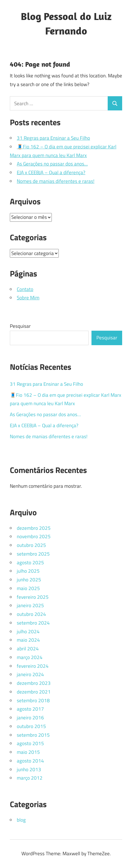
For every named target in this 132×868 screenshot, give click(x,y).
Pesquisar (20, 326)
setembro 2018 (33, 700)
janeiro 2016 (30, 718)
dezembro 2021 (34, 692)
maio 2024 (28, 640)
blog (21, 820)
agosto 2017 (30, 709)
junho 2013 (29, 769)
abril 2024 (28, 649)
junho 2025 (29, 580)
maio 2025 (28, 588)
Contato (25, 289)
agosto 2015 (30, 743)
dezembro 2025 (34, 528)
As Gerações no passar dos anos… (52, 164)
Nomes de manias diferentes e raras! (56, 181)
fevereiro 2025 (33, 597)
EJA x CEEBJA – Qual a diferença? (51, 172)
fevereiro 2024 (33, 666)
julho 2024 (28, 632)
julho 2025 (28, 571)
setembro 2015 (33, 735)
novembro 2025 (34, 536)
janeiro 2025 (30, 605)
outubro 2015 (31, 726)
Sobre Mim (28, 298)
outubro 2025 (31, 545)
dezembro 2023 (34, 683)
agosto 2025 (30, 563)
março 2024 (30, 657)
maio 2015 (28, 752)
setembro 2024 (33, 623)
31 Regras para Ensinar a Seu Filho (53, 138)
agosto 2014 (30, 761)
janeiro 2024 (30, 674)
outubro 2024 (31, 614)
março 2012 (30, 778)
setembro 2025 (33, 554)
